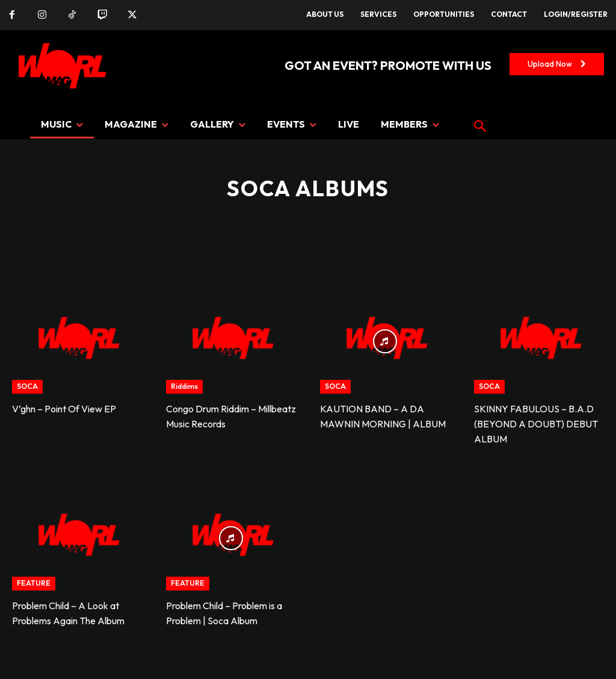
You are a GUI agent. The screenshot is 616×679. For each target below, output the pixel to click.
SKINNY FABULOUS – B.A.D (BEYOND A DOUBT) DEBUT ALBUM (536, 424)
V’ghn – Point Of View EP (64, 409)
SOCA (27, 386)
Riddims (184, 386)
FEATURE (34, 583)
